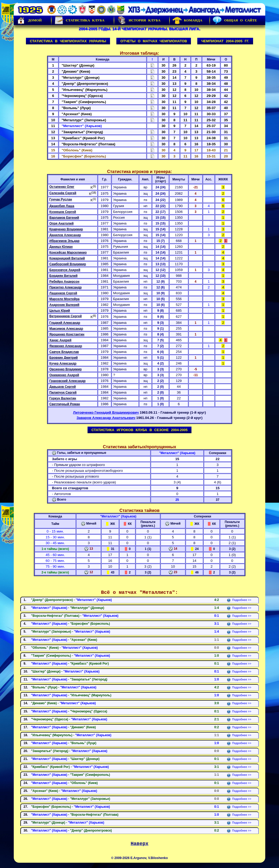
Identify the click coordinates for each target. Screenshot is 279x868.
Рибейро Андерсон (65, 282)
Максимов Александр (66, 329)
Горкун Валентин (63, 398)
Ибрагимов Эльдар (65, 241)
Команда (187, 20)
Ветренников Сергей (66, 316)
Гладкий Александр (65, 323)
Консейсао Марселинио (68, 253)
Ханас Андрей (61, 340)
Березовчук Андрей (65, 270)
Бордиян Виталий (64, 276)
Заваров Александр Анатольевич (106, 418)
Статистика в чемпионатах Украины (68, 41)
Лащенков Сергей (63, 293)
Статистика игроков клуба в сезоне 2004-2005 (140, 430)
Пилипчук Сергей (63, 393)
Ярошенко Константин (67, 334)
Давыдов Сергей (63, 387)
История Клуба (139, 20)
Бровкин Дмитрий (64, 358)
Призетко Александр (66, 287)
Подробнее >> (239, 600)
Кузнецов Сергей (63, 212)
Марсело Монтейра (65, 299)
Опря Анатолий (62, 223)
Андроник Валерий (65, 305)
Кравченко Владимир (66, 229)
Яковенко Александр (66, 346)
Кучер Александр (63, 363)
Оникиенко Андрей (64, 375)
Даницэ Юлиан (61, 247)
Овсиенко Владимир (66, 369)
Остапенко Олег (62, 187)
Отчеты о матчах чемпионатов (154, 41)
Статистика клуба (79, 20)
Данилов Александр (65, 235)
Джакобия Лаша (62, 206)
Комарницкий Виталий (67, 258)
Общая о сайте (235, 20)
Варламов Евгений (64, 218)
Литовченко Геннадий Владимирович (106, 412)
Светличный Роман (65, 404)
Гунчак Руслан (61, 199)
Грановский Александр (68, 381)
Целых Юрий (60, 311)
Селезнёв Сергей (63, 193)
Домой (29, 20)
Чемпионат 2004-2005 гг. (225, 41)
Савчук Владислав (64, 352)
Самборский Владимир (68, 264)
